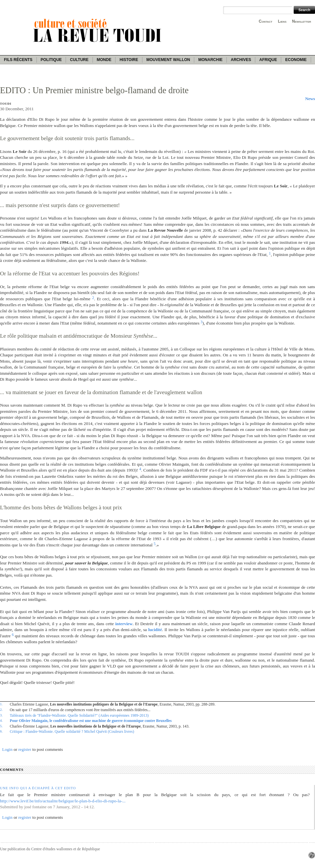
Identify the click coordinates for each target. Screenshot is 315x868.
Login (8, 749)
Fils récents (18, 60)
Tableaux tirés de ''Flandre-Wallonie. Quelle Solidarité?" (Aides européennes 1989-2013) (79, 715)
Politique (51, 60)
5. (1, 726)
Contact (266, 21)
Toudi (6, 104)
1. (1, 704)
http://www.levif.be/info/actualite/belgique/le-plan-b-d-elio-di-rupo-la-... (63, 801)
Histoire (129, 60)
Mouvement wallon (168, 60)
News (310, 99)
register (25, 749)
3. (1, 715)
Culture (79, 60)
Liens (282, 21)
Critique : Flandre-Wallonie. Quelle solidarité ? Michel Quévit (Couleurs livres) (72, 731)
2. (1, 709)
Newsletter (302, 21)
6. (1, 731)
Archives (241, 60)
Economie (296, 60)
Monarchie (210, 60)
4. (1, 720)
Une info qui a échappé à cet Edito (38, 788)
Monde (104, 60)
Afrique (268, 60)
